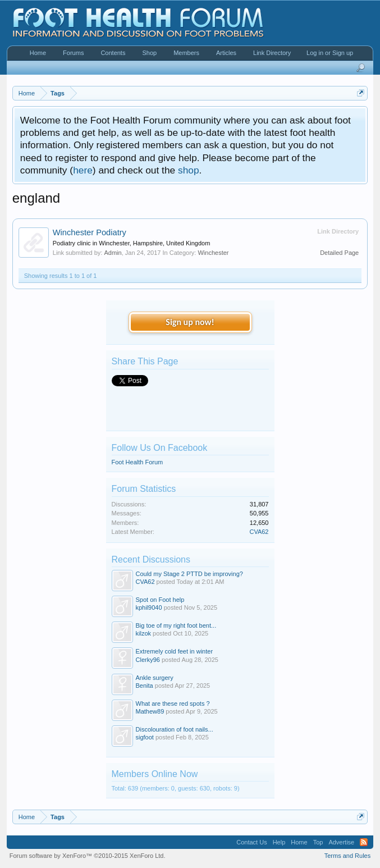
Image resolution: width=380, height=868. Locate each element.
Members (186, 53)
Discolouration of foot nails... (175, 729)
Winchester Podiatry (90, 232)
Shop (149, 53)
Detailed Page (339, 253)
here (83, 170)
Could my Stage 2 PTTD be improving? (189, 574)
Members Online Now (155, 774)
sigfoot (145, 737)
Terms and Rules (348, 856)
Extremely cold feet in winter (175, 651)
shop (189, 170)
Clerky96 (148, 660)
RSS (364, 842)
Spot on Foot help (160, 600)
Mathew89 (150, 711)
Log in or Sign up (330, 53)
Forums (73, 53)
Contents (113, 53)
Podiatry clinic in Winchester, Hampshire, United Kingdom (132, 243)
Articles (226, 53)
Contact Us (251, 842)
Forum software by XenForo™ (88, 856)
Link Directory (272, 53)
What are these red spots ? (173, 703)
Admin (113, 253)
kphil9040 (149, 607)
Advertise (341, 842)
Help (279, 842)
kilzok (144, 633)
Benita (145, 686)
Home (38, 53)
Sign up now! (190, 322)
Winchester (213, 253)
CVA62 (259, 532)
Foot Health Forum (138, 462)
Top (318, 842)
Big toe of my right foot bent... (176, 625)
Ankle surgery (155, 678)
